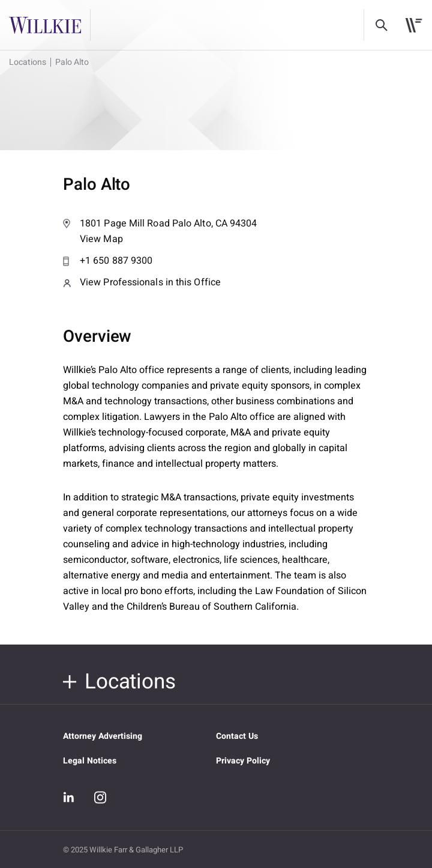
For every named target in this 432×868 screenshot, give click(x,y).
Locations (28, 62)
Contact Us (237, 736)
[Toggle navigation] (414, 25)
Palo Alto (72, 62)
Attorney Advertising (103, 736)
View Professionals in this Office (142, 282)
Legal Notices (90, 761)
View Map (216, 231)
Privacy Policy (243, 761)
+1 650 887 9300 (108, 261)
